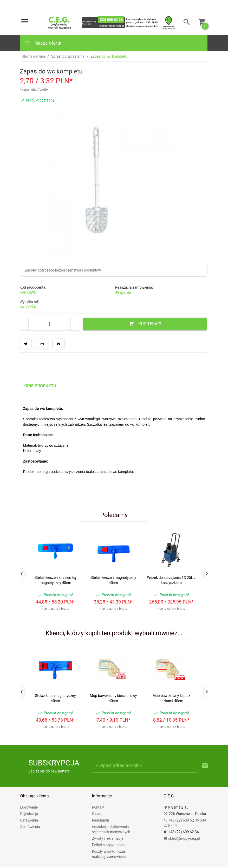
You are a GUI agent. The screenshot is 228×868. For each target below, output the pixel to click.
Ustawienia (29, 820)
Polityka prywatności (109, 845)
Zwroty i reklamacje (108, 838)
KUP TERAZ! (145, 324)
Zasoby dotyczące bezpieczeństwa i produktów (63, 270)
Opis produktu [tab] (40, 386)
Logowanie (29, 807)
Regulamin (101, 820)
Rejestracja (29, 814)
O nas (97, 814)
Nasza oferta (43, 43)
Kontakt (98, 807)
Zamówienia (30, 827)
